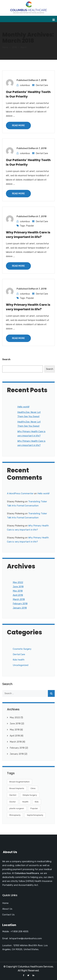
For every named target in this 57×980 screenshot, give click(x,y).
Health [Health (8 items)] (25, 802)
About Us (7, 909)
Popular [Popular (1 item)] (34, 808)
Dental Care (42, 85)
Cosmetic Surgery (22, 649)
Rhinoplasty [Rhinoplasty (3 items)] (15, 815)
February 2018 (20, 604)
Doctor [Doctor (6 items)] (13, 802)
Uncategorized (21, 665)
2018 (14, 47)
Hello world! (23, 407)
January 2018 (20, 608)
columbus (25, 85)
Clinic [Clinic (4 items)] (33, 788)
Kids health (19, 660)
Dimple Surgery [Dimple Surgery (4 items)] (30, 795)
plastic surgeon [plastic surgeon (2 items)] (17, 808)
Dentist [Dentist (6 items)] (13, 795)
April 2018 (18, 595)
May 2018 (18, 591)
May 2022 (18, 582)
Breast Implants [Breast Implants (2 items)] (17, 788)
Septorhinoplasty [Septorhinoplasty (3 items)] (35, 815)
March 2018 (19, 599)
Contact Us (8, 915)
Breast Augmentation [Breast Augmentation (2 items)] (20, 782)
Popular (30, 226)
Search (6, 359)
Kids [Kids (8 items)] (37, 802)
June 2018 (18, 587)
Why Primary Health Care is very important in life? (28, 235)
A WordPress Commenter (20, 493)
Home (5, 47)
